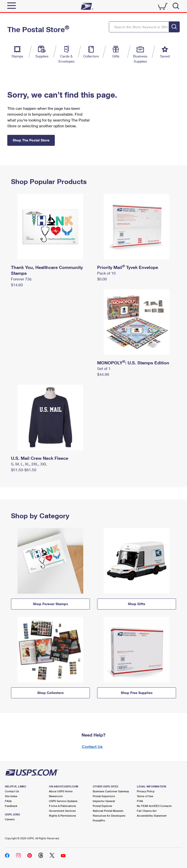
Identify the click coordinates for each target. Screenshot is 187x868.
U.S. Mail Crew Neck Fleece (40, 458)
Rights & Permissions (62, 816)
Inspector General (104, 801)
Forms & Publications (62, 806)
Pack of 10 (106, 273)
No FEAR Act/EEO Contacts (154, 806)
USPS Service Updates (63, 801)
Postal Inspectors (104, 796)
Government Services (62, 811)
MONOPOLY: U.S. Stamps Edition (133, 363)
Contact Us (92, 746)
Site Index (11, 796)
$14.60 (17, 285)
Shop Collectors (51, 693)
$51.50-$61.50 (24, 470)
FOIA (140, 801)
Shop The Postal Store (31, 140)
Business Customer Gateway (111, 791)
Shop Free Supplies (137, 693)
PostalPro (99, 820)
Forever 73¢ (21, 279)
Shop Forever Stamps (51, 604)
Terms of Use (145, 796)
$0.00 (102, 279)
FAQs (8, 801)
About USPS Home (61, 791)
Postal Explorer (103, 806)
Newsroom (56, 796)
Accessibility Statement (152, 816)
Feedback (11, 806)
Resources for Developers (109, 816)
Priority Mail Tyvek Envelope (128, 267)
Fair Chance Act (147, 811)
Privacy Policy (146, 791)
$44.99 (103, 374)
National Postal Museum (108, 811)
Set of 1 (104, 368)
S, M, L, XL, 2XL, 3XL (29, 464)
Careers (10, 819)
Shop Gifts (137, 604)
